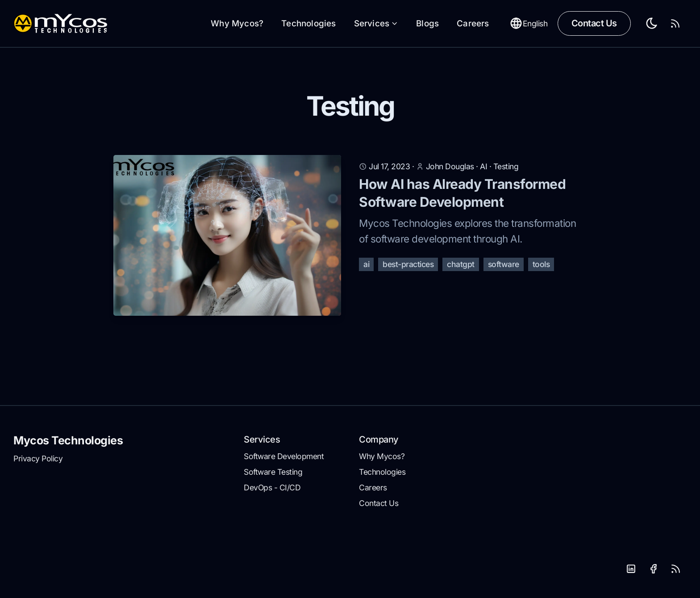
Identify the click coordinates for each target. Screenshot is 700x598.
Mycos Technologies (68, 440)
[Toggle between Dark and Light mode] (652, 23)
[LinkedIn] (631, 569)
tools (541, 264)
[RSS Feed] (675, 23)
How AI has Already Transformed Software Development (462, 193)
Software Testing (273, 472)
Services (376, 23)
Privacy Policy (38, 458)
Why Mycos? (237, 23)
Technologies (308, 23)
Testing (506, 166)
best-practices (408, 264)
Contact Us (594, 23)
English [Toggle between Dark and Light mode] (529, 23)
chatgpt (461, 264)
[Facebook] (653, 569)
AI (485, 166)
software (504, 264)
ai (366, 264)
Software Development (284, 456)
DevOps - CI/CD (272, 487)
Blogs (427, 23)
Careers (473, 23)
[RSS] (675, 569)
